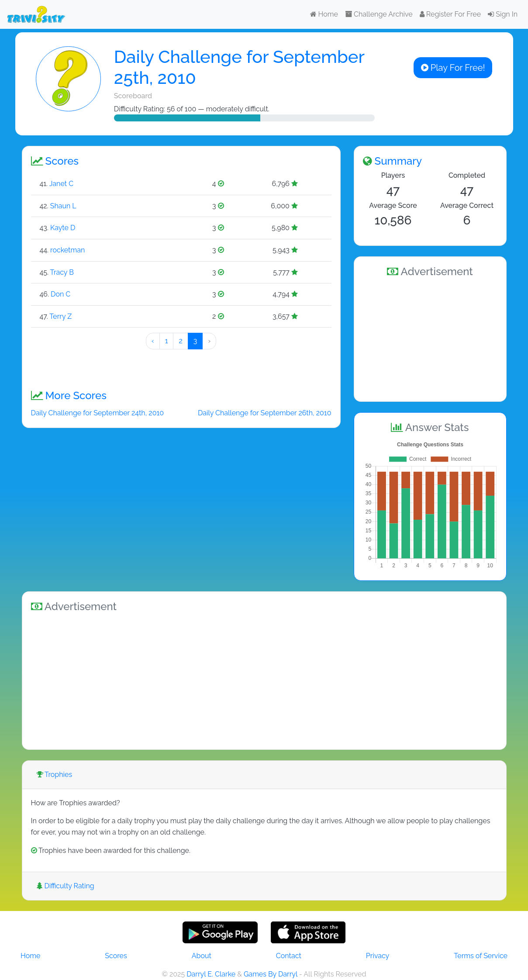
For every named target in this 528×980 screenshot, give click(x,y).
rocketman (67, 250)
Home (324, 14)
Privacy (378, 956)
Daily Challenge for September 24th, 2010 (98, 413)
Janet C (61, 184)
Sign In (503, 14)
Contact (289, 956)
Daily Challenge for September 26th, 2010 (265, 413)
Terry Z (60, 316)
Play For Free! (453, 68)
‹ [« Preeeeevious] (153, 341)
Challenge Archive (379, 14)
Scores (116, 956)
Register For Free (450, 14)
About (202, 956)
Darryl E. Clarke (211, 974)
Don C (60, 294)
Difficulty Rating (66, 886)
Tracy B (62, 272)
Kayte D (63, 228)
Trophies (55, 775)
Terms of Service (481, 956)
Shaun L (63, 206)
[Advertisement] (430, 338)
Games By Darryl (271, 974)
